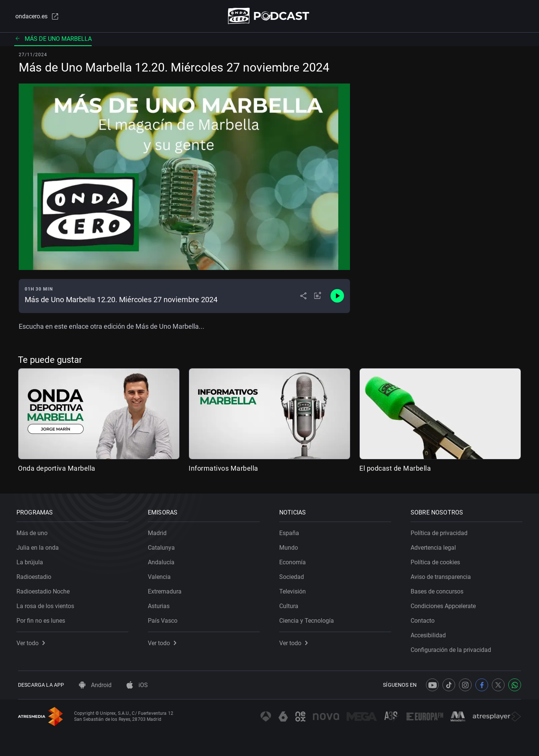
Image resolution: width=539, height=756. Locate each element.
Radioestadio (35, 575)
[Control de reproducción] (337, 297)
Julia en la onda (39, 546)
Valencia (161, 575)
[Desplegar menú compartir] (303, 297)
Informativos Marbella (223, 469)
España (291, 532)
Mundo (290, 546)
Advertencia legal (435, 546)
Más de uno (34, 532)
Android (95, 685)
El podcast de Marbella (395, 469)
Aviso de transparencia (442, 575)
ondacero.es (36, 16)
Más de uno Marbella (53, 39)
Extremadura (166, 590)
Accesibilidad (430, 634)
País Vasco (164, 619)
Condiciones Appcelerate (445, 605)
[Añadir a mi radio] (318, 297)
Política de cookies (437, 561)
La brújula (31, 561)
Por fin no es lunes (42, 619)
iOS (137, 685)
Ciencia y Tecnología (308, 619)
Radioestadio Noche (45, 590)
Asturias (160, 605)
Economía (294, 561)
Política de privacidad (441, 532)
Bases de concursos (438, 590)
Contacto (424, 619)
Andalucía (163, 561)
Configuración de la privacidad (452, 648)
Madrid (159, 532)
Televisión (294, 590)
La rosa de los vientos (47, 605)
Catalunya (163, 546)
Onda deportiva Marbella (57, 469)
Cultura (290, 605)
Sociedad (293, 575)
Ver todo (32, 642)
